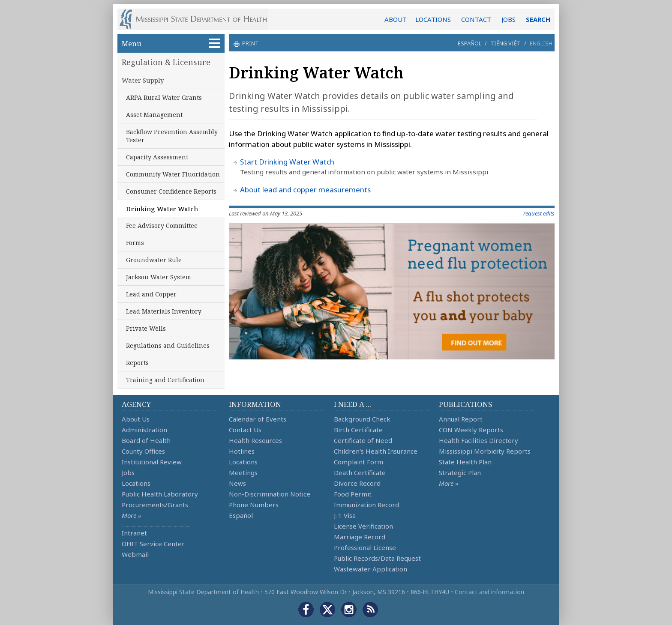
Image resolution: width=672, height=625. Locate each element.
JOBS (508, 19)
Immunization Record (366, 505)
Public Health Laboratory (160, 494)
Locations (136, 483)
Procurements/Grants (155, 505)
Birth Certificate (358, 430)
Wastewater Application (370, 569)
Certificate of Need (363, 440)
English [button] (541, 43)
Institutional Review (152, 462)
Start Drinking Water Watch (287, 162)
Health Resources (255, 440)
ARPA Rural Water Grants (164, 97)
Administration (144, 430)
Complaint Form (358, 462)
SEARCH (538, 19)
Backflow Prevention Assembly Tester (172, 136)
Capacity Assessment (157, 157)
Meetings (243, 472)
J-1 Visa (345, 515)
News (237, 483)
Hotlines (242, 451)
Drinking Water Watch (162, 209)
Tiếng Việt (505, 43)
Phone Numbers (254, 505)
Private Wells (146, 328)
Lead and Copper (151, 294)
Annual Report (461, 419)
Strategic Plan (460, 472)
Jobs (128, 472)
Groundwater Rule (154, 260)
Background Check (362, 419)
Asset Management (154, 115)
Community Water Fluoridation (173, 174)
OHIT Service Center (153, 544)
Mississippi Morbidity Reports (485, 451)
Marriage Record (360, 537)
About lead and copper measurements (305, 190)
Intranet (134, 533)
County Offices (143, 451)
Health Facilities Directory (478, 440)
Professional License (365, 547)
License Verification (363, 526)
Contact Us (245, 430)
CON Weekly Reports (471, 430)
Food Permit (353, 494)
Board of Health (146, 440)
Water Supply (143, 80)
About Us (136, 419)
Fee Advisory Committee (162, 226)
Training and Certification (165, 380)
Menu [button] (171, 43)
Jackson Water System (159, 277)
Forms (135, 243)
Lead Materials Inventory (164, 311)
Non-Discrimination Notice (270, 494)
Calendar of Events (258, 419)
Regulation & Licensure (166, 62)
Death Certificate (360, 472)
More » (131, 515)
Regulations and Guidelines (168, 345)
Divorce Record (357, 483)
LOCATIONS (433, 19)
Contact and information (489, 592)
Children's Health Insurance (376, 451)
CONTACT (476, 19)
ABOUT (396, 19)
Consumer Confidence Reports (171, 191)
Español (469, 43)
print (249, 43)
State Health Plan (465, 462)
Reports (137, 363)
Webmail (135, 554)
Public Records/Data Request (377, 558)
